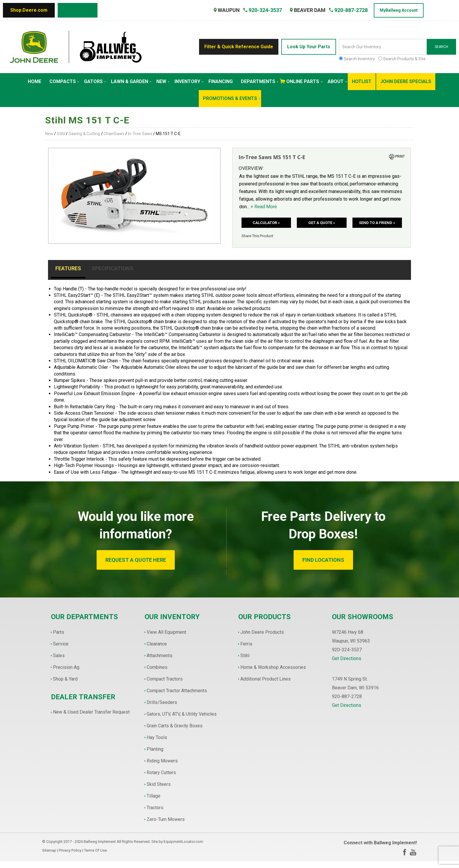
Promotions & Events (232, 98)
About (337, 81)
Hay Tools (157, 737)
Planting (155, 749)
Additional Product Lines (266, 679)
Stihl (61, 134)
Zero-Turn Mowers (166, 819)
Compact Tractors (165, 679)
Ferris (246, 644)
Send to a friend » (377, 223)
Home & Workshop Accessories (273, 667)
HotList (362, 81)
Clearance (157, 644)
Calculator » (266, 223)
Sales (59, 656)
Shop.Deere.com (29, 10)
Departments (260, 81)
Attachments (160, 656)
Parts (59, 632)
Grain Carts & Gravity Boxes (175, 726)
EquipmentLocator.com (183, 842)
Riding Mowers (162, 761)
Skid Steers (159, 784)
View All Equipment (166, 632)
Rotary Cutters (161, 773)
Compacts (64, 81)
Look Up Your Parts (309, 47)
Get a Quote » (322, 223)
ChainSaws (114, 134)
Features (68, 268)
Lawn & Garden (131, 81)
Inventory (189, 81)
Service (61, 644)
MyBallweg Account (399, 10)
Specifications (113, 268)
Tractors (155, 808)
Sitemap (49, 850)
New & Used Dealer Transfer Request (91, 712)
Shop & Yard (65, 679)
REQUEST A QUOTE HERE (136, 560)
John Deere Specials (406, 81)
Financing (221, 81)
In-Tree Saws (140, 134)
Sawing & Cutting (84, 134)
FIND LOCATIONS (323, 560)
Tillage (154, 796)
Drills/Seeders (162, 702)
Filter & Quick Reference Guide (239, 47)
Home (35, 81)
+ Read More (264, 207)
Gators (95, 81)
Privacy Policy (70, 850)
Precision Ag (66, 667)
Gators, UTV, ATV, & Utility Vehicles (182, 714)
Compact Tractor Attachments (177, 691)
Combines (157, 667)
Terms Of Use (95, 850)
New (163, 81)
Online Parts (305, 81)
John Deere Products (262, 632)
